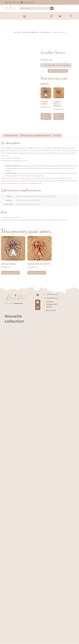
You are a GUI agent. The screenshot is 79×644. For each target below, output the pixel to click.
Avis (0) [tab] (57, 136)
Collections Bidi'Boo (30, 32)
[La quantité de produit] (44, 71)
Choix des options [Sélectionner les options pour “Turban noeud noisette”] (58, 116)
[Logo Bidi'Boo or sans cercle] (11, 8)
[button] (25, 16)
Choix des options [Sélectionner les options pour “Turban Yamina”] (46, 116)
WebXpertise (19, 303)
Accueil (17, 32)
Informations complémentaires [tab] (35, 136)
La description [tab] (11, 136)
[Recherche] (52, 8)
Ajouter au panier (58, 71)
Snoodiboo (45, 32)
